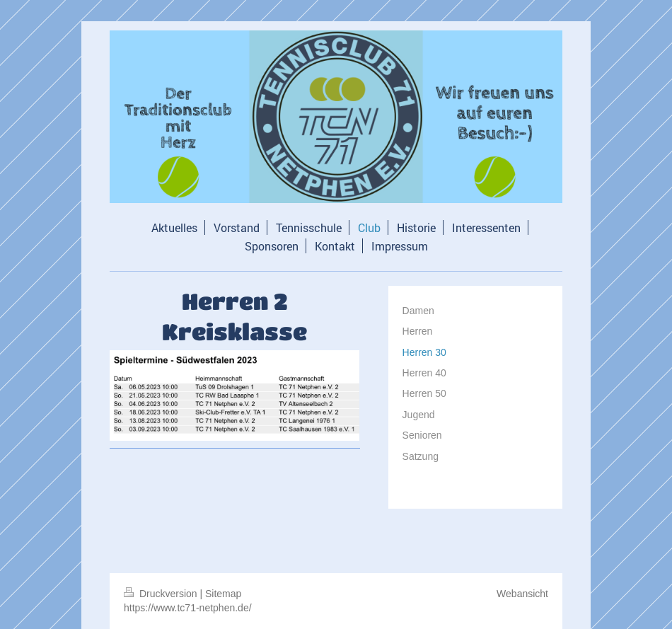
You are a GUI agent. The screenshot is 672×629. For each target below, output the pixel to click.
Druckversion (162, 594)
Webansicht (522, 594)
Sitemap (223, 594)
